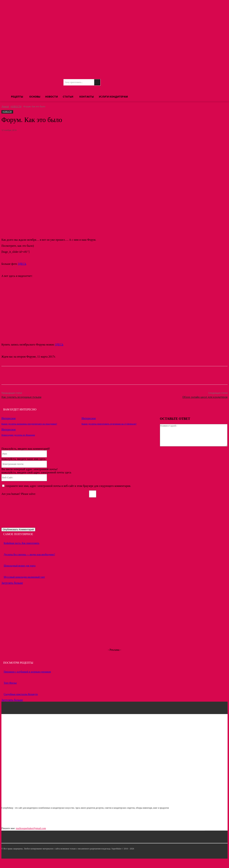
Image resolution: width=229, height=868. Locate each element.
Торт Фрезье (10, 691)
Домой (5, 107)
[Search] (97, 82)
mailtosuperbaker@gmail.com (31, 837)
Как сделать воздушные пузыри (21, 397)
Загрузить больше (12, 591)
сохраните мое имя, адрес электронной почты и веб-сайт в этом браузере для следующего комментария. (68, 494)
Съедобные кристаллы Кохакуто (21, 702)
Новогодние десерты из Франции (18, 435)
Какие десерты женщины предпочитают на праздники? (28, 424)
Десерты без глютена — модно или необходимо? (29, 562)
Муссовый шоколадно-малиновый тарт (24, 585)
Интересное (9, 418)
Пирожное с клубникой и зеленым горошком (27, 680)
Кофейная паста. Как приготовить (22, 551)
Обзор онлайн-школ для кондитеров (205, 397)
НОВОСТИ (16, 107)
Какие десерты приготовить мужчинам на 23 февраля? (108, 424)
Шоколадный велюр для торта (20, 574)
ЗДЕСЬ (22, 264)
